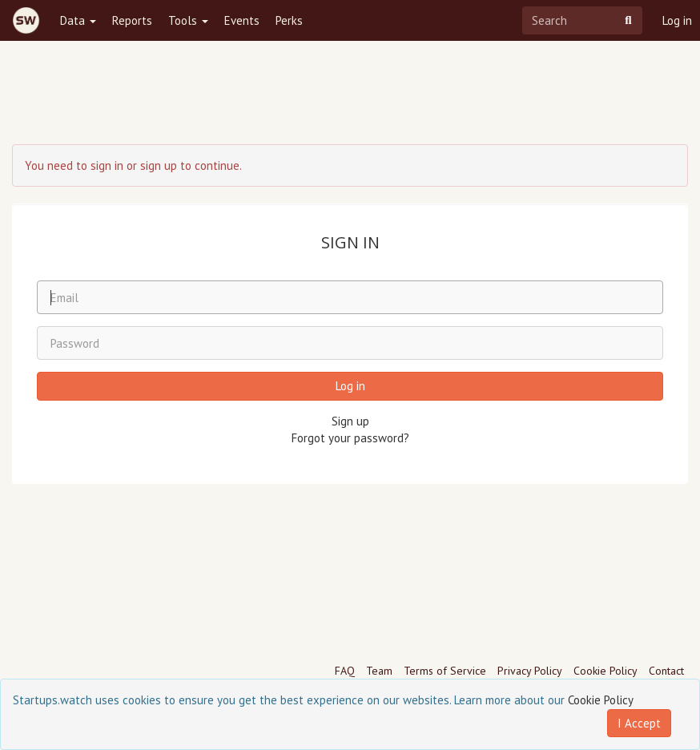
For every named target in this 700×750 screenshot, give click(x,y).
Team (379, 671)
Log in (677, 20)
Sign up (350, 421)
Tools (188, 20)
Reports (132, 20)
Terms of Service (445, 671)
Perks (289, 20)
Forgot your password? (350, 438)
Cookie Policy (605, 671)
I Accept (639, 723)
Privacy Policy (530, 671)
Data (78, 20)
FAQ (345, 671)
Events (242, 20)
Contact (666, 671)
